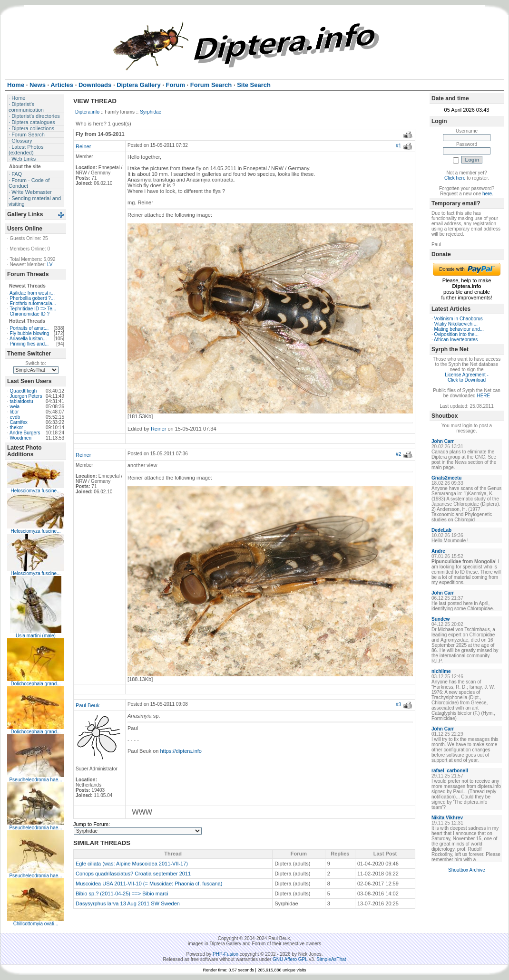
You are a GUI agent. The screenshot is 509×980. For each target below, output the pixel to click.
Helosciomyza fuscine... (35, 491)
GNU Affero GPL (290, 959)
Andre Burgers (25, 433)
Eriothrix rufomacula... (33, 303)
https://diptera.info (181, 751)
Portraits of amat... (29, 328)
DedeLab (441, 530)
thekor (17, 428)
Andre (438, 551)
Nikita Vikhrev (447, 818)
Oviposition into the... (456, 334)
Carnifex (19, 422)
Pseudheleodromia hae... (35, 780)
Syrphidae (151, 112)
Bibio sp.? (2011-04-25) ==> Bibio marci (122, 894)
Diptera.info (87, 112)
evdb (15, 417)
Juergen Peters (26, 396)
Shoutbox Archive (467, 870)
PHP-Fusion (225, 954)
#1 (398, 146)
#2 (398, 454)
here (487, 194)
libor (15, 412)
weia (15, 407)
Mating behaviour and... (459, 329)
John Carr (443, 441)
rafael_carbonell (450, 771)
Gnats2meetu (446, 478)
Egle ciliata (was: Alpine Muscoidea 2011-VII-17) (132, 864)
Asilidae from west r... (32, 293)
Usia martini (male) (36, 636)
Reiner (83, 146)
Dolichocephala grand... (35, 684)
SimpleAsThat (331, 959)
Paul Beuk (88, 705)
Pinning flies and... (29, 344)
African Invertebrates (456, 340)
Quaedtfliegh (24, 391)
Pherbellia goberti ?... (33, 298)
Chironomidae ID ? (30, 314)
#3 (398, 705)
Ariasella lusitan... (28, 339)
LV (50, 264)
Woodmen (21, 438)
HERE (483, 396)
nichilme (441, 671)
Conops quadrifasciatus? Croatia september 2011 (133, 874)
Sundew (440, 619)
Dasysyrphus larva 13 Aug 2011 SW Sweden (128, 903)
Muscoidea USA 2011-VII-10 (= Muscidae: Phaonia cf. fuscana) (149, 884)
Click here (455, 178)
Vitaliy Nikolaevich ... (456, 324)
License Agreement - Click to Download (467, 377)
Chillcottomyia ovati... (36, 924)
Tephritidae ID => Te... (33, 309)
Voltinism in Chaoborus (459, 319)
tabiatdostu (22, 401)
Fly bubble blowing (30, 333)
